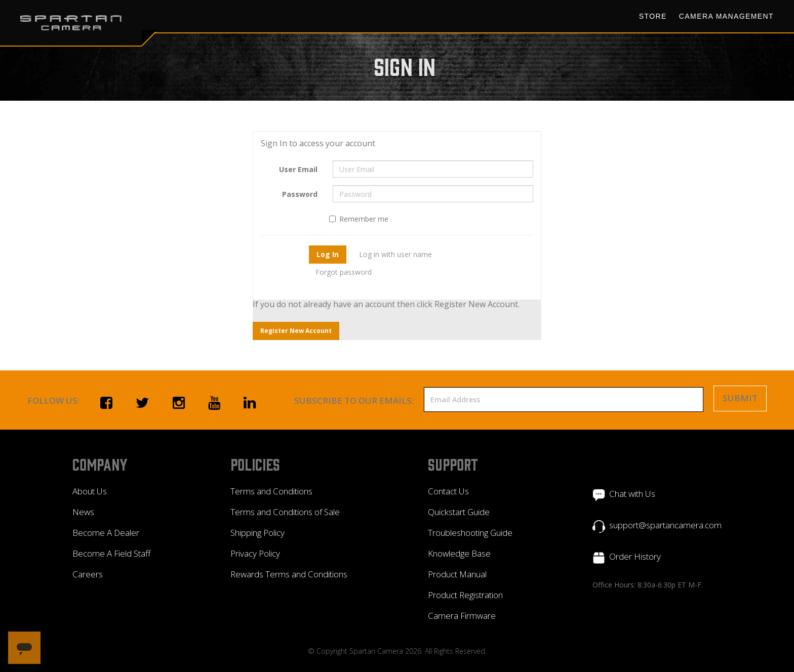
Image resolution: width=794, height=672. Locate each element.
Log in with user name (395, 254)
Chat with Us (632, 494)
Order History (635, 556)
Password (300, 194)
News (83, 512)
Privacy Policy (255, 553)
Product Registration (465, 595)
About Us (90, 491)
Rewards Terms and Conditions (289, 574)
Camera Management (726, 16)
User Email (298, 169)
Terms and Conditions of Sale (285, 512)
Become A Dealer (106, 533)
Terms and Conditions (271, 491)
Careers (88, 574)
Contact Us (448, 491)
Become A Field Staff (111, 553)
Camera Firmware (462, 616)
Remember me (359, 219)
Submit (740, 398)
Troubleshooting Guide (470, 533)
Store (653, 16)
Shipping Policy (257, 533)
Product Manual (457, 574)
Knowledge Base (459, 553)
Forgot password (344, 272)
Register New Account (296, 331)
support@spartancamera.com (665, 525)
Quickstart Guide (459, 512)
